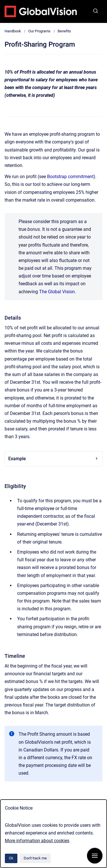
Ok (11, 858)
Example (53, 459)
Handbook (13, 31)
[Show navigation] (95, 856)
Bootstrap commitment (70, 177)
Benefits (64, 31)
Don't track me (35, 858)
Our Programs (39, 31)
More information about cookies (37, 841)
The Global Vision (57, 292)
